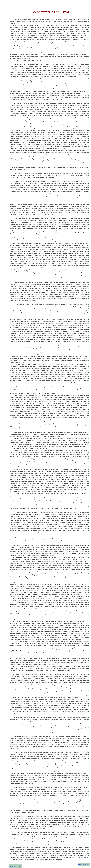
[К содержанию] (16, 866)
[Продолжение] (84, 864)
